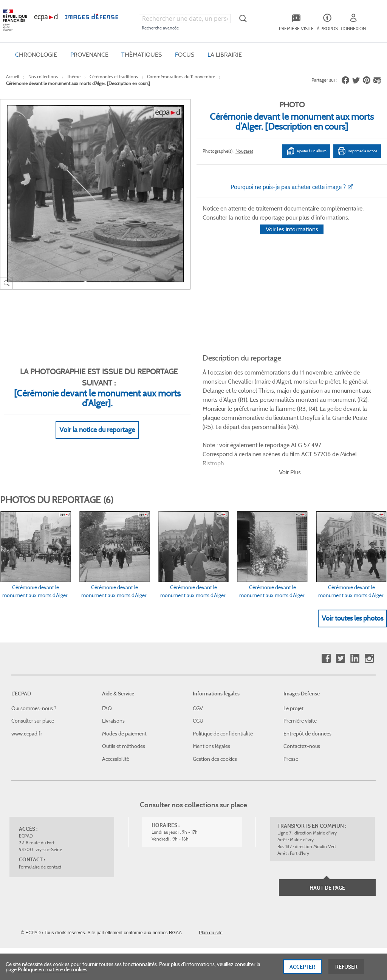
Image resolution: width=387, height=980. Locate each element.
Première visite (300, 686)
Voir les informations (292, 239)
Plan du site (211, 898)
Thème (74, 77)
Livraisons (113, 686)
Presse (291, 724)
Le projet (293, 673)
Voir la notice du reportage (97, 421)
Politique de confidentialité (223, 698)
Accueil (13, 77)
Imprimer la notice (357, 151)
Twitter (340, 623)
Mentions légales (211, 711)
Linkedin (355, 623)
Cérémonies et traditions (114, 77)
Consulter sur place (33, 686)
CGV (198, 673)
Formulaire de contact (40, 832)
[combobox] (185, 19)
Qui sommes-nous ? (34, 673)
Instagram (369, 623)
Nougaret (244, 151)
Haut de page (327, 853)
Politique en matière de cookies (53, 974)
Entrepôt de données (307, 698)
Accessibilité (116, 724)
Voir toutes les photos (352, 583)
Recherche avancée (160, 28)
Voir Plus (290, 437)
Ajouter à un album (306, 151)
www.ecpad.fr (27, 698)
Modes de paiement (124, 698)
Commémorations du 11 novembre (181, 77)
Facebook (326, 623)
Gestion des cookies (215, 724)
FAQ (107, 673)
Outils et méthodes (124, 711)
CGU (198, 686)
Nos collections (43, 77)
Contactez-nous (302, 711)
